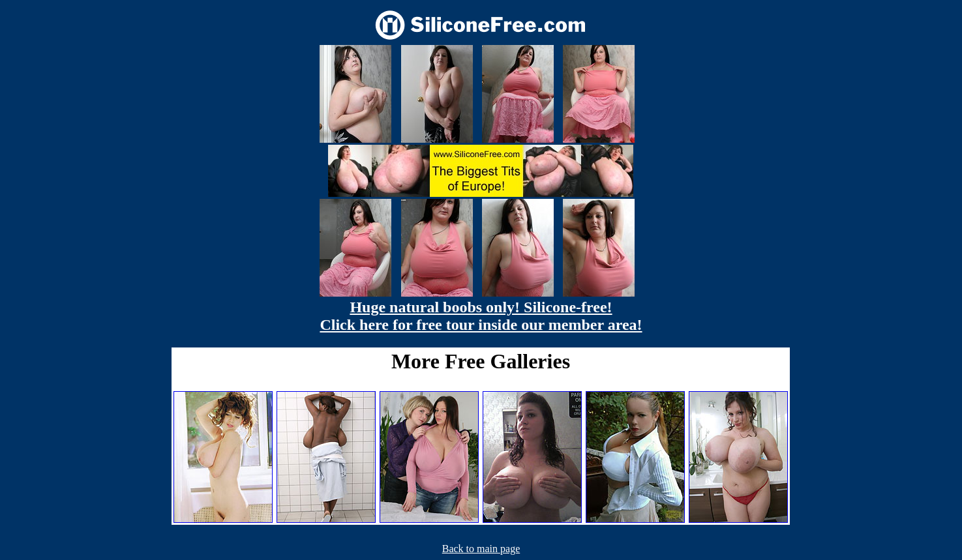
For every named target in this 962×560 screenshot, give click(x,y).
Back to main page (481, 549)
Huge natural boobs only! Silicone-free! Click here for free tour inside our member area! (481, 316)
